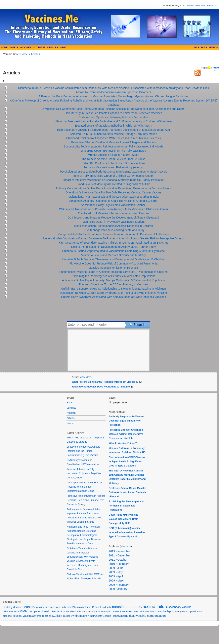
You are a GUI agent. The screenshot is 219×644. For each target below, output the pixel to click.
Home (190, 6)
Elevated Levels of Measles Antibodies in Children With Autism (113, 126)
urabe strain (154, 611)
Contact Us (211, 6)
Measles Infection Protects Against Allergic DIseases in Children (113, 226)
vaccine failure (154, 606)
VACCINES (25, 47)
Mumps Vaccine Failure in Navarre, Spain (113, 155)
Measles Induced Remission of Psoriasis (113, 268)
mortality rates (42, 607)
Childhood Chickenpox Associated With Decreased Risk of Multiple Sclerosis (114, 138)
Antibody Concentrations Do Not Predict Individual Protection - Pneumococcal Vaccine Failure (113, 188)
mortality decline (12, 607)
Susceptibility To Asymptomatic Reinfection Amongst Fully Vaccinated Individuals (113, 146)
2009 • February (119, 585)
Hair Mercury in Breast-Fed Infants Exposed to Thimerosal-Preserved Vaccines (114, 113)
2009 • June (116, 568)
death (99, 616)
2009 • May (116, 572)
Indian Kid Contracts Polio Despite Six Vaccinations (113, 163)
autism (186, 611)
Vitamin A (77, 607)
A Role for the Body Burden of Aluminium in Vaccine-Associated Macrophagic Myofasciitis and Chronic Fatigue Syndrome (113, 96)
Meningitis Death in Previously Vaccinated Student (113, 222)
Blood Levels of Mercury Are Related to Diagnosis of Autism (113, 184)
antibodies (69, 611)
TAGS (204, 47)
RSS (197, 47)
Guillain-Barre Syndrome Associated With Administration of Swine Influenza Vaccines (114, 297)
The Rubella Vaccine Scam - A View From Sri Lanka (113, 159)
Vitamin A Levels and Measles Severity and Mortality (113, 255)
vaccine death (127, 616)
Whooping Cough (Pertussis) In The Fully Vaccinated (113, 151)
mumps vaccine (94, 611)
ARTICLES (52, 47)
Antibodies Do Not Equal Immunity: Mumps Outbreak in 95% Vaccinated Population (113, 280)
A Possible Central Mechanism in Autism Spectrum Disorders (113, 92)
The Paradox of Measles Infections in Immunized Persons (113, 213)
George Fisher (111, 616)
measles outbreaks (61, 607)
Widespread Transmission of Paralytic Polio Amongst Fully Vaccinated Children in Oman (113, 209)
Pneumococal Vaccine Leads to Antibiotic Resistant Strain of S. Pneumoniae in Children (113, 272)
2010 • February (119, 564)
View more (126, 546)
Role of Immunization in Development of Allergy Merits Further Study (114, 247)
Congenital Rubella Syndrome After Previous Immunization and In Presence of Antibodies (113, 234)
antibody (80, 611)
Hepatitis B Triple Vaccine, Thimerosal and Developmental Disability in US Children (113, 259)
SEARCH (213, 47)
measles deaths (103, 607)
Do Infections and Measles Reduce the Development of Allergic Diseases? (114, 218)
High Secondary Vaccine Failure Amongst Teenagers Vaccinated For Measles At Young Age (114, 130)
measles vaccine (22, 616)
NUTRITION (39, 47)
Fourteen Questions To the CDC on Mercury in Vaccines (113, 284)
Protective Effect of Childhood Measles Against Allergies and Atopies (113, 142)
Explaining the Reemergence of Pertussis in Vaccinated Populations (114, 276)
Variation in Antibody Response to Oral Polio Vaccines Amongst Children (114, 201)
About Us (199, 6)
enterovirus (130, 611)
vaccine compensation (151, 616)
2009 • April (116, 576)
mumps (15, 611)
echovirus (142, 611)
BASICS (14, 47)
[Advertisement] (50, 62)
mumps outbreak (39, 611)
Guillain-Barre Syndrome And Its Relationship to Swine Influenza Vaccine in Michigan (114, 289)
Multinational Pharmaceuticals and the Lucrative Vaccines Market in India (114, 197)
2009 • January (118, 589)
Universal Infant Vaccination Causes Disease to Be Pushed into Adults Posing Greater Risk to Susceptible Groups (113, 238)
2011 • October (118, 560)
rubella (165, 611)
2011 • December (119, 555)
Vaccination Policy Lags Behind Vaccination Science (113, 205)
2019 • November (119, 551)
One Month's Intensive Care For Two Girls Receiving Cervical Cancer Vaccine (113, 192)
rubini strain (56, 611)
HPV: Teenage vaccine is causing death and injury (114, 230)
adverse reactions (43, 616)
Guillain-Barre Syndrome (68, 616)
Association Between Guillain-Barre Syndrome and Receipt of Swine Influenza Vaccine (114, 293)
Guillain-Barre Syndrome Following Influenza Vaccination (113, 117)
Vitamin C (88, 607)
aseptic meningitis (113, 611)
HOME (4, 47)
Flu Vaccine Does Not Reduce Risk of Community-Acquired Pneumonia (114, 263)
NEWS (63, 47)
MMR (24, 611)
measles (28, 607)
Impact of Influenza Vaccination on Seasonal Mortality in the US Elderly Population (113, 180)
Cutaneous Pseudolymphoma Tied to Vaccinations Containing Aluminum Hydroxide (114, 251)
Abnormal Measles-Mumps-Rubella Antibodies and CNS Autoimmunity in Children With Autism (113, 121)
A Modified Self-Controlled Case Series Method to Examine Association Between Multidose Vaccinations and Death (113, 109)
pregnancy (175, 611)
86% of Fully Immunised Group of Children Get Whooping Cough (113, 176)
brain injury (90, 616)
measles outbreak (126, 607)
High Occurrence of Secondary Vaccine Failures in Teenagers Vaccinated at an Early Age (114, 243)
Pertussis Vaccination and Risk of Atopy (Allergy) (113, 167)
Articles (35, 54)
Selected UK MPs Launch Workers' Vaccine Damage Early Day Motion (113, 134)
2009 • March (117, 581)
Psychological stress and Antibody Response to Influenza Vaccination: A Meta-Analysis (113, 172)
